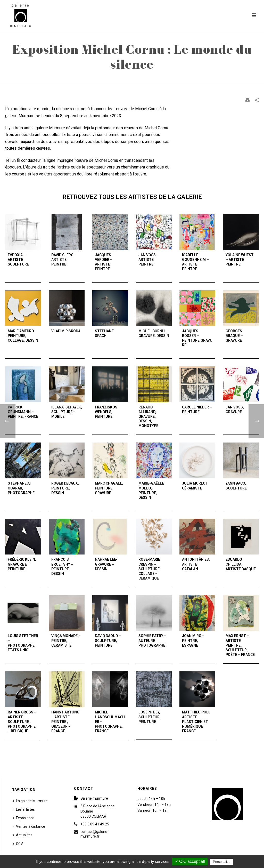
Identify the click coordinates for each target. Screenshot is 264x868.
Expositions (24, 818)
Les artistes (24, 809)
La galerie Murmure (30, 801)
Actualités (23, 835)
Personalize (222, 862)
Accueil (161, 79)
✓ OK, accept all (190, 861)
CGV (18, 844)
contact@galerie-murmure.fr (94, 834)
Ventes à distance (29, 826)
